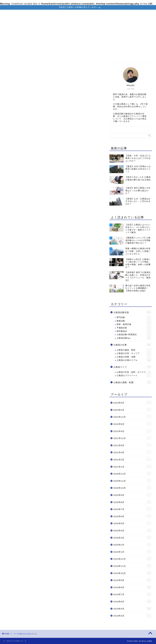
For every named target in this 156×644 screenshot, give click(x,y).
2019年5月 (132, 609)
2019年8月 (132, 587)
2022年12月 (132, 417)
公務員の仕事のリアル (134, 360)
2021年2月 (132, 459)
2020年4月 (132, 530)
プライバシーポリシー (15, 641)
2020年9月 (132, 495)
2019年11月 (132, 566)
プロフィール (50, 55)
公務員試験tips (134, 338)
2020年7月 (132, 509)
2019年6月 (132, 601)
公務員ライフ (23, 197)
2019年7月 (132, 594)
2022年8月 (132, 424)
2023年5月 (132, 403)
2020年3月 (132, 538)
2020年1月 (132, 552)
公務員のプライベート (134, 376)
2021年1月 (132, 467)
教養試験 (134, 321)
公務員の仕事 (93, 55)
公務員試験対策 (71, 55)
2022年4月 (132, 431)
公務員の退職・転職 (117, 55)
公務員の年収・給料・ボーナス (134, 372)
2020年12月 (132, 474)
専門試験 (134, 318)
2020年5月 (132, 523)
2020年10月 (132, 488)
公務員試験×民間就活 (134, 335)
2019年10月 (132, 573)
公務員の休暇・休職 (134, 357)
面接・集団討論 (134, 325)
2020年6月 (132, 516)
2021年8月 (132, 445)
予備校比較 (134, 328)
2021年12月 (132, 438)
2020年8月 (132, 502)
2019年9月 (132, 580)
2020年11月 (132, 481)
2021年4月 (132, 452)
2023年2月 (132, 410)
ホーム (33, 55)
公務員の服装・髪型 (134, 350)
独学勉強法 (134, 331)
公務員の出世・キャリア (134, 354)
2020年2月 (132, 545)
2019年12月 (132, 559)
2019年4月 (132, 616)
